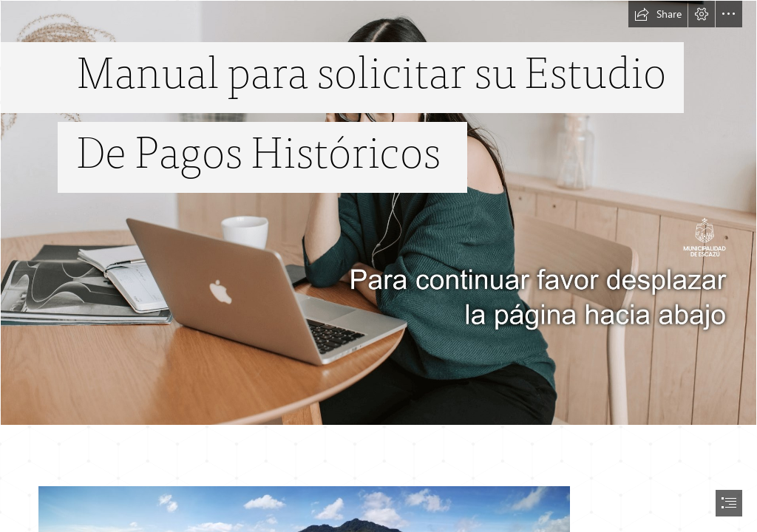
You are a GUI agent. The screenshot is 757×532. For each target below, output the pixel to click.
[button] (658, 14)
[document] (378, 266)
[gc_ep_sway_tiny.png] (378, 213)
